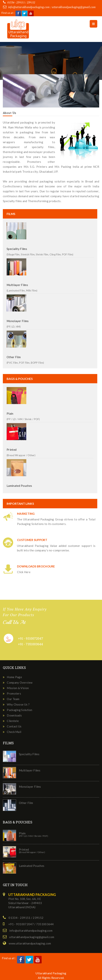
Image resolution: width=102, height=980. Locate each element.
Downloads (14, 715)
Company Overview (20, 682)
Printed (12, 450)
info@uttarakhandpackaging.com (29, 7)
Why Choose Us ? (18, 704)
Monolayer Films (18, 321)
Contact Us (14, 726)
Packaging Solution (19, 710)
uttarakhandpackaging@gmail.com (74, 7)
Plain (10, 413)
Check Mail (14, 732)
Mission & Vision (18, 688)
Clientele (13, 721)
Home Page (14, 677)
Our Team (13, 699)
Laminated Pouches (19, 486)
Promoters (14, 693)
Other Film (14, 357)
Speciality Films (17, 249)
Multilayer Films (17, 285)
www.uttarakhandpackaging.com (30, 943)
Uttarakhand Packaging (51, 973)
